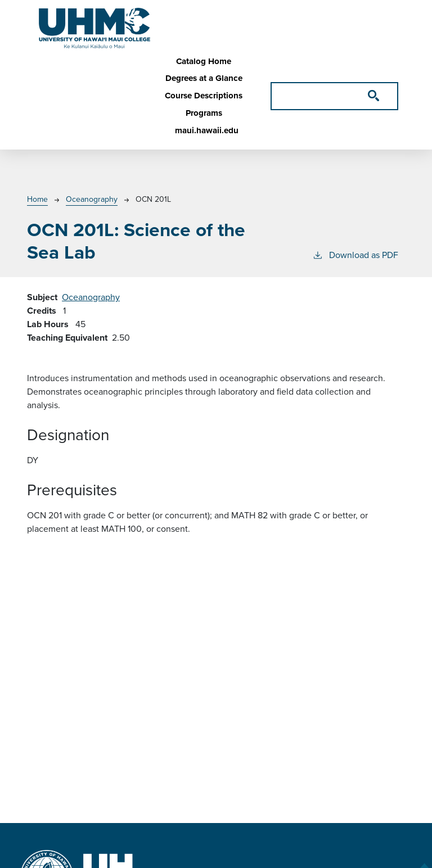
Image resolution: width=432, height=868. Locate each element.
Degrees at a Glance (204, 78)
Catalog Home (204, 61)
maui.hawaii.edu (207, 130)
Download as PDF (355, 255)
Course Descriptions (204, 96)
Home (37, 199)
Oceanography (92, 199)
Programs (204, 113)
